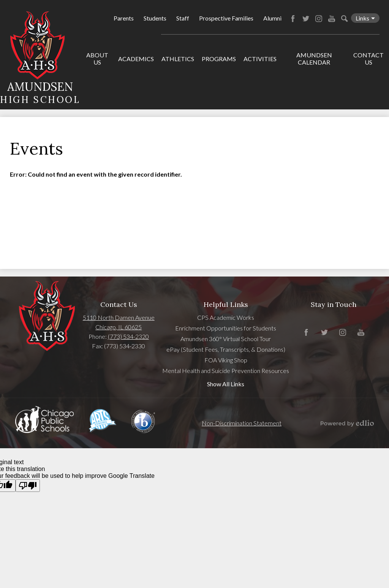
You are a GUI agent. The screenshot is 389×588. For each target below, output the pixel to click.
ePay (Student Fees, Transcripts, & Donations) (226, 349)
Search (345, 19)
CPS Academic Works (226, 317)
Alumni (272, 18)
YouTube (332, 19)
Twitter (306, 19)
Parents (124, 18)
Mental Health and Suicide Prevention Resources (226, 371)
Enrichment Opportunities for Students (226, 328)
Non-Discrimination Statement (242, 423)
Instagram (319, 19)
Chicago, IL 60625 (119, 327)
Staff (183, 18)
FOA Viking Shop (226, 360)
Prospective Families (226, 18)
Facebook (293, 19)
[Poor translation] (28, 486)
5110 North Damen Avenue (119, 317)
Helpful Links (226, 304)
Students (155, 18)
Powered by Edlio (347, 423)
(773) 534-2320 (128, 336)
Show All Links (226, 384)
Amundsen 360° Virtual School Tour (226, 339)
